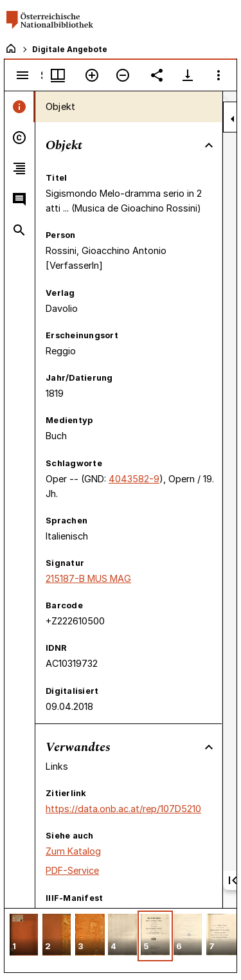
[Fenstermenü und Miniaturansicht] (58, 75)
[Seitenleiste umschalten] (22, 75)
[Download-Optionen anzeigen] (188, 75)
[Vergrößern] (92, 75)
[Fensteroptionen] (219, 75)
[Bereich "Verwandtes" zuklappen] (209, 747)
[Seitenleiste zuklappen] (233, 119)
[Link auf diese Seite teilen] (157, 75)
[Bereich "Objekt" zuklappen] (209, 145)
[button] (24, 936)
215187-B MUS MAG (88, 578)
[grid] (121, 940)
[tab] (20, 107)
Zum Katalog (73, 851)
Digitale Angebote (70, 49)
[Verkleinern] (123, 75)
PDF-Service (72, 870)
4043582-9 (134, 479)
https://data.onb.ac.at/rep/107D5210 (123, 809)
